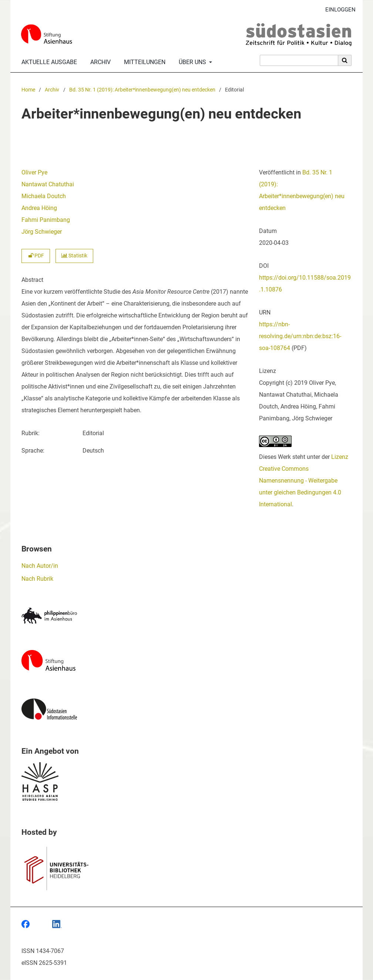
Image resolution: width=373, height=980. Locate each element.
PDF (36, 256)
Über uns (192, 62)
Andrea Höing (39, 208)
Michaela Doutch (44, 196)
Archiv (99, 62)
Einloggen (338, 10)
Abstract (32, 280)
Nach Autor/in (40, 566)
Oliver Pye (34, 172)
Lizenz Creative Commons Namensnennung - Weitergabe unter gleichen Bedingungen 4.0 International (304, 481)
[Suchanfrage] (299, 60)
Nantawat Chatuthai (48, 184)
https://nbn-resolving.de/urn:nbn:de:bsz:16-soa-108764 (300, 336)
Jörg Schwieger (42, 232)
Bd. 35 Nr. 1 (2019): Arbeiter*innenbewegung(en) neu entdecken (142, 90)
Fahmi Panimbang (46, 220)
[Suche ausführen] (345, 60)
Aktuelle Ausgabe (48, 62)
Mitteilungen (143, 62)
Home (28, 90)
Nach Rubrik (37, 579)
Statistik (74, 256)
